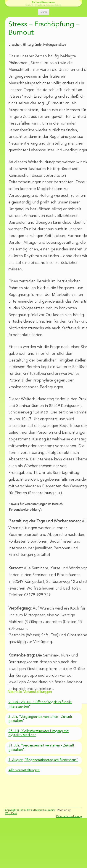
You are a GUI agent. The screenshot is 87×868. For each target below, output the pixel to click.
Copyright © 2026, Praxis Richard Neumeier (30, 810)
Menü (44, 12)
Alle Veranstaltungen (24, 770)
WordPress (11, 813)
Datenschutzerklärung (69, 816)
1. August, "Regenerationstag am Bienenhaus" (43, 760)
